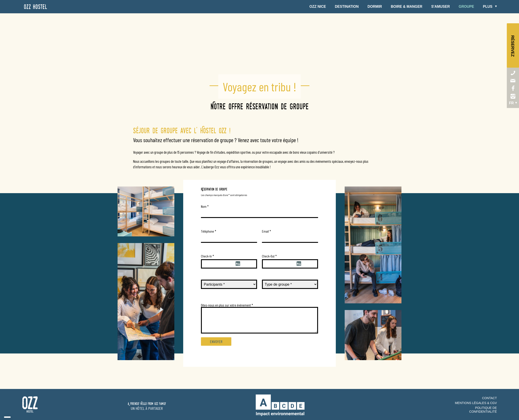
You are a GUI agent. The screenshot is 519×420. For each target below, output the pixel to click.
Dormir (375, 7)
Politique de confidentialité (483, 410)
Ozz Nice (318, 7)
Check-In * (207, 256)
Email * (266, 231)
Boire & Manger (407, 7)
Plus (488, 7)
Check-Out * (269, 256)
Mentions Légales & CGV (476, 403)
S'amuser (440, 7)
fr (511, 103)
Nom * (205, 206)
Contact (489, 398)
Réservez (513, 46)
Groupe (466, 7)
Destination (347, 7)
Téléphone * (209, 231)
